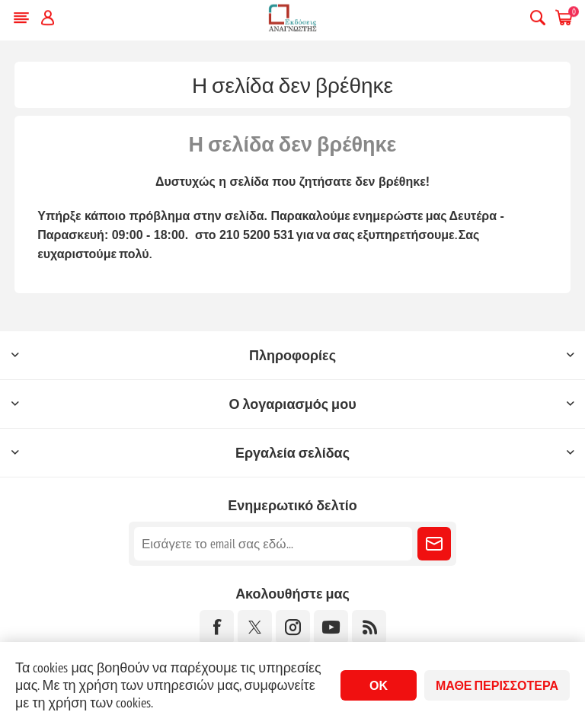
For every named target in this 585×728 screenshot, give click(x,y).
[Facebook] (217, 627)
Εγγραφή (434, 544)
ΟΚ (379, 685)
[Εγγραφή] (273, 544)
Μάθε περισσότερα (497, 685)
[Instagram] (293, 627)
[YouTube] (331, 627)
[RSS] (369, 627)
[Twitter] (255, 627)
